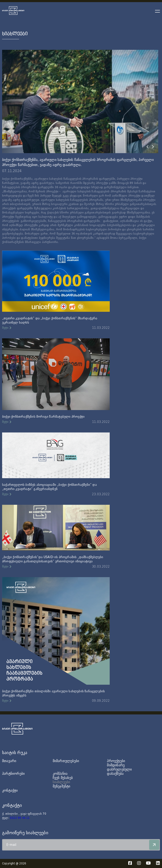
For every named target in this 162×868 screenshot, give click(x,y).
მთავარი (9, 761)
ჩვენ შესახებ (63, 778)
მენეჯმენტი (62, 786)
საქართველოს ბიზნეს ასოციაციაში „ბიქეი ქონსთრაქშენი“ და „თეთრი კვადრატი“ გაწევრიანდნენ (49, 487)
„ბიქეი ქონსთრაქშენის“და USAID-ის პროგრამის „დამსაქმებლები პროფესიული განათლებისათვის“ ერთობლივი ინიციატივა (53, 559)
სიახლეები (61, 782)
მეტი (5, 328)
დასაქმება (115, 774)
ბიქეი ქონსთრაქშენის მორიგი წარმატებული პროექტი (43, 417)
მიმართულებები (66, 761)
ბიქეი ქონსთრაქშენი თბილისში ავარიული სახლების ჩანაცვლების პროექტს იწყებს (53, 693)
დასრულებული (119, 769)
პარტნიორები (13, 774)
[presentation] (147, 147)
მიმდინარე (116, 765)
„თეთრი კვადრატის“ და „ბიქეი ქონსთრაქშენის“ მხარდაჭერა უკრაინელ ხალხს (50, 320)
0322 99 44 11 (20, 818)
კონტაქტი (10, 790)
